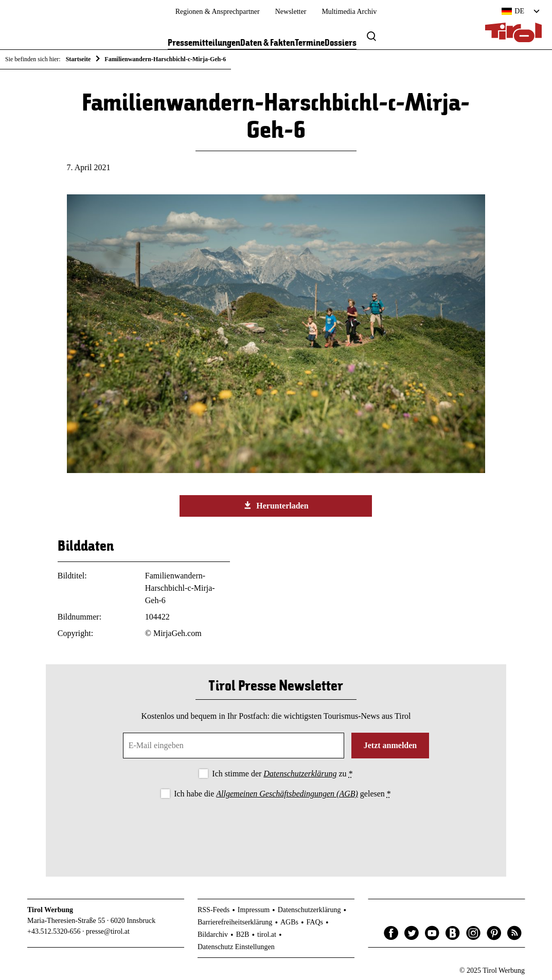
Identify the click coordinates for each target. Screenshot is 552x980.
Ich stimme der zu (282, 774)
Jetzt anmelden (390, 745)
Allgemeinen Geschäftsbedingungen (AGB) (287, 794)
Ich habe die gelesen (282, 794)
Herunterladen (276, 505)
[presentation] (276, 829)
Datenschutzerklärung (300, 774)
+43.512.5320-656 (54, 931)
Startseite (78, 59)
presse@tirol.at (108, 931)
